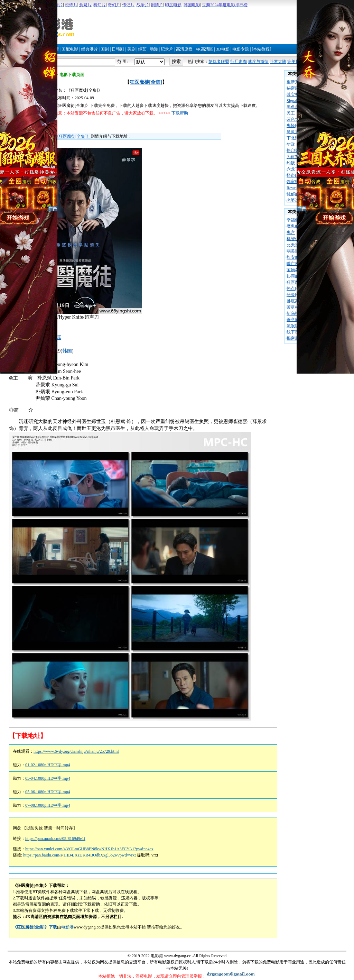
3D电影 (223, 49)
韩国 (67, 351)
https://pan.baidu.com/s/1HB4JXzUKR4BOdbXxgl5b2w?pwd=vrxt (79, 855)
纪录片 (167, 49)
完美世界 (296, 62)
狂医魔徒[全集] (146, 82)
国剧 (105, 49)
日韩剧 (118, 49)
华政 (291, 144)
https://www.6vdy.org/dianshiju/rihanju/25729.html (76, 751)
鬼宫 (291, 232)
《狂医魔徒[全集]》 (73, 136)
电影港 (67, 927)
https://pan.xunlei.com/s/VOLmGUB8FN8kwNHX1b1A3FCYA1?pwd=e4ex (89, 849)
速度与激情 (258, 62)
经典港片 (90, 49)
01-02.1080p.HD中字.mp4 (48, 765)
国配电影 (70, 49)
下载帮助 (180, 113)
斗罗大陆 (278, 62)
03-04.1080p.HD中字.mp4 (48, 778)
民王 (291, 113)
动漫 (154, 49)
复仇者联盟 (219, 62)
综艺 (142, 49)
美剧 (131, 49)
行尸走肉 (239, 62)
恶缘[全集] (296, 295)
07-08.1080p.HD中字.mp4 (48, 805)
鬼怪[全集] (296, 126)
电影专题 (241, 49)
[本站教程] (261, 49)
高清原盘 (184, 49)
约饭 (291, 163)
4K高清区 (204, 49)
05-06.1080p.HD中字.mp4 (48, 792)
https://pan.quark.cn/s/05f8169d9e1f (55, 839)
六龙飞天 (295, 169)
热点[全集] (296, 288)
